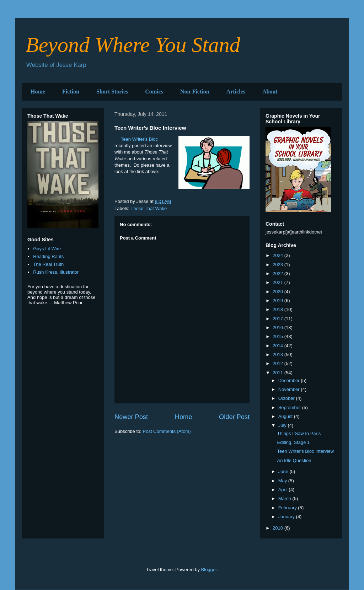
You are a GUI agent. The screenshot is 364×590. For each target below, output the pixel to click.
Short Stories (112, 92)
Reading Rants (48, 256)
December (290, 380)
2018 (279, 309)
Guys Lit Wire (47, 249)
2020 (279, 292)
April (284, 490)
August (286, 416)
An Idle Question (294, 460)
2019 (279, 301)
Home (38, 92)
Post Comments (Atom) (167, 431)
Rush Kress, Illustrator (56, 272)
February (288, 508)
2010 (279, 528)
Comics (154, 92)
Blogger (209, 570)
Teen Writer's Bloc (139, 139)
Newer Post (131, 417)
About (270, 92)
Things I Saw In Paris (299, 433)
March (285, 498)
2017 (279, 319)
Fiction (71, 92)
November (290, 389)
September (290, 407)
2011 (279, 373)
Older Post (234, 417)
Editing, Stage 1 (293, 442)
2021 (279, 282)
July (283, 425)
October (287, 398)
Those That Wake (149, 208)
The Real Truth (48, 264)
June (284, 471)
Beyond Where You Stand (133, 45)
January (287, 517)
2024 (279, 255)
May (283, 481)
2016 (279, 328)
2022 (279, 273)
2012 (279, 363)
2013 (279, 355)
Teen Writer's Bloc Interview (305, 451)
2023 (279, 265)
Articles (236, 92)
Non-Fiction (195, 92)
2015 (279, 336)
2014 (279, 346)
